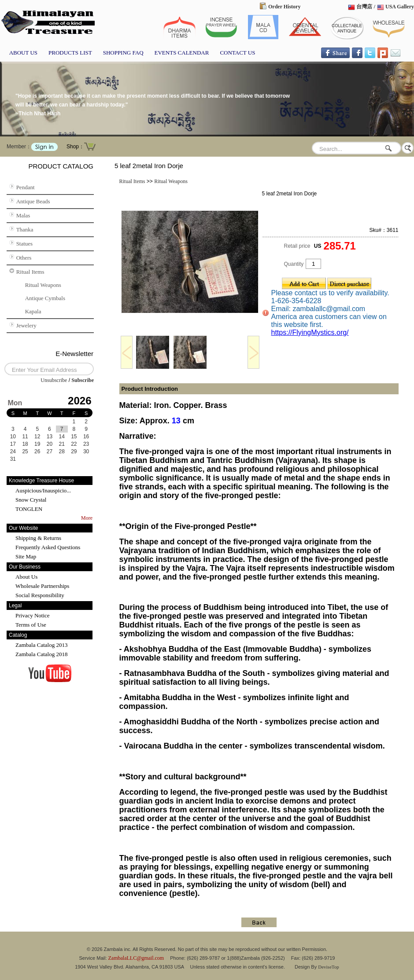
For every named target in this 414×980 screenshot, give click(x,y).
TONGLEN (29, 509)
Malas (23, 215)
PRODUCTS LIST (70, 53)
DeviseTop (329, 967)
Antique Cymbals (45, 298)
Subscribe (83, 380)
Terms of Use (31, 625)
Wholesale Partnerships (42, 586)
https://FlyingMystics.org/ (310, 332)
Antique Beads (33, 201)
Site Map (26, 556)
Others (24, 258)
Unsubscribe (54, 380)
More (87, 518)
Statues (25, 244)
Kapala (33, 311)
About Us (26, 577)
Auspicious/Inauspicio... (43, 490)
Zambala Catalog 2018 (41, 654)
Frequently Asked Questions (48, 547)
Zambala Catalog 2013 (41, 645)
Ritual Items (30, 272)
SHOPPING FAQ (123, 53)
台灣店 (364, 7)
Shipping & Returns (38, 538)
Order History (284, 7)
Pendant (26, 187)
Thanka (25, 229)
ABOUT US (23, 53)
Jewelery (26, 325)
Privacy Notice (33, 615)
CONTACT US (237, 53)
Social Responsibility (40, 595)
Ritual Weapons (43, 285)
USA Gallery (400, 7)
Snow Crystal (31, 500)
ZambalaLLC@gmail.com (136, 958)
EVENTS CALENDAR (182, 53)
